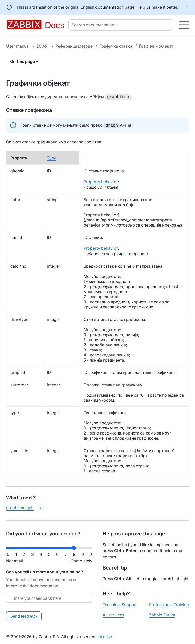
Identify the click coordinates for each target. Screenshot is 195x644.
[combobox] (121, 25)
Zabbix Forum (162, 614)
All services (113, 614)
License (105, 636)
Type (52, 157)
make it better (164, 7)
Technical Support (120, 604)
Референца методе (74, 46)
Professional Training (169, 604)
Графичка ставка (116, 46)
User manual (18, 46)
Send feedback (24, 615)
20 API (43, 46)
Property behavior (101, 181)
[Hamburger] (184, 25)
